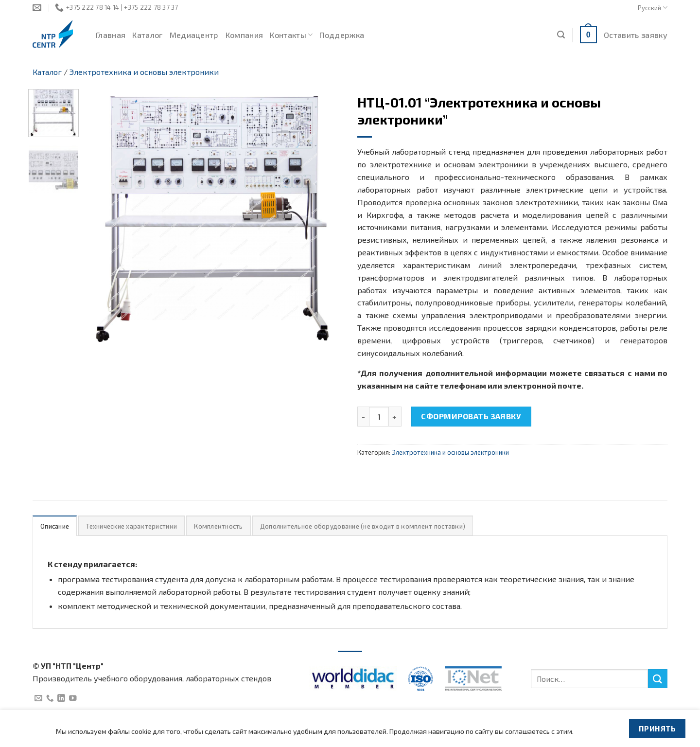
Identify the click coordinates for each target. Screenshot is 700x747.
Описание (55, 526)
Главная (111, 35)
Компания (245, 35)
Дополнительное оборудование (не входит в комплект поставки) (363, 526)
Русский (653, 8)
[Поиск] (561, 35)
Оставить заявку (636, 35)
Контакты (291, 35)
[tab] (55, 526)
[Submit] (658, 679)
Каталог (147, 35)
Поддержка (342, 35)
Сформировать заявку (471, 416)
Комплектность (218, 526)
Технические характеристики (131, 526)
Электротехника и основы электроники (144, 72)
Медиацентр (194, 35)
